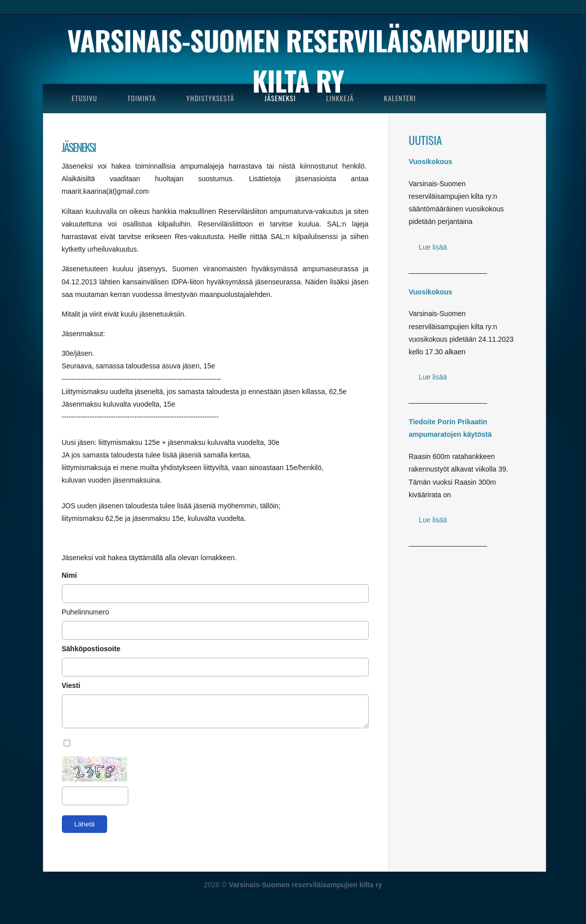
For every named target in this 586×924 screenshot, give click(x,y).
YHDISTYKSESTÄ (210, 98)
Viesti (72, 685)
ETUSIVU (85, 98)
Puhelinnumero (86, 612)
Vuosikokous (431, 162)
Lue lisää (433, 247)
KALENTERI (400, 98)
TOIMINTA (142, 98)
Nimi (70, 575)
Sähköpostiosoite (92, 649)
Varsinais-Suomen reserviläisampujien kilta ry (298, 60)
